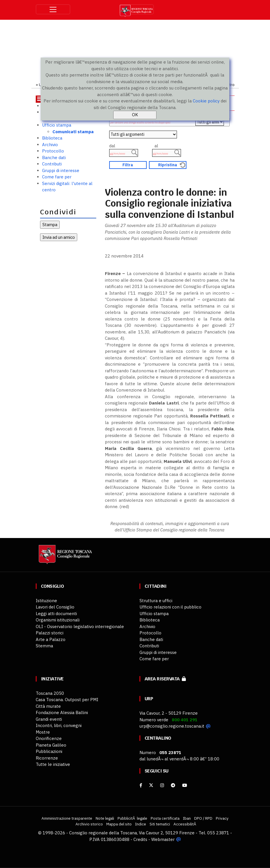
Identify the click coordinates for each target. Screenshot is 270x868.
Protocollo (53, 151)
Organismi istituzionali (58, 620)
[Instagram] (162, 785)
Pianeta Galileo (51, 745)
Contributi (52, 164)
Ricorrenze (47, 758)
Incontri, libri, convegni (59, 725)
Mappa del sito (119, 824)
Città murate (48, 706)
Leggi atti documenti (56, 614)
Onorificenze (49, 738)
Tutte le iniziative (53, 764)
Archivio (50, 145)
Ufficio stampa (57, 125)
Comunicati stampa (73, 132)
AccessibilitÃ (185, 824)
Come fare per (57, 177)
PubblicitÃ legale (132, 818)
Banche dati (54, 158)
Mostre (43, 732)
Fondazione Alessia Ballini (62, 712)
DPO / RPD (203, 818)
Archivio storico (89, 824)
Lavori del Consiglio (55, 607)
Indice (141, 824)
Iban (187, 818)
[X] (151, 785)
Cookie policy (206, 101)
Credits (140, 839)
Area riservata (165, 679)
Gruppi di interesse (61, 170)
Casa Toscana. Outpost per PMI (67, 700)
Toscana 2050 (50, 693)
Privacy (222, 818)
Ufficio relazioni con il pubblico (170, 607)
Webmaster (163, 839)
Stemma (44, 646)
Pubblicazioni (49, 751)
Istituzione (46, 601)
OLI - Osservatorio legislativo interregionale (80, 626)
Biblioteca (52, 138)
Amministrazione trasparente (67, 818)
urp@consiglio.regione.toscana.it (172, 726)
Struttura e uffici (156, 601)
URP (149, 699)
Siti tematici (160, 824)
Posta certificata (165, 818)
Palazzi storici (50, 633)
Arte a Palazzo (51, 639)
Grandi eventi (49, 719)
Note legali (105, 818)
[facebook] (141, 785)
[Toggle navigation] (53, 9)
